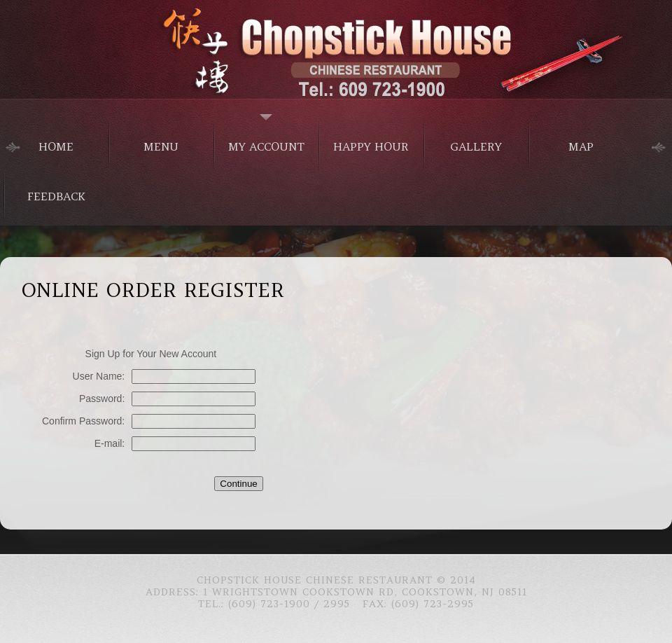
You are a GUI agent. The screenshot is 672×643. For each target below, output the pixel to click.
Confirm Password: (83, 421)
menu (161, 146)
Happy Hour (371, 146)
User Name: (99, 376)
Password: (102, 399)
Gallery (476, 146)
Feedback (56, 196)
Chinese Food (336, 49)
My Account (266, 146)
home (56, 146)
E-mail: (110, 443)
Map (581, 146)
